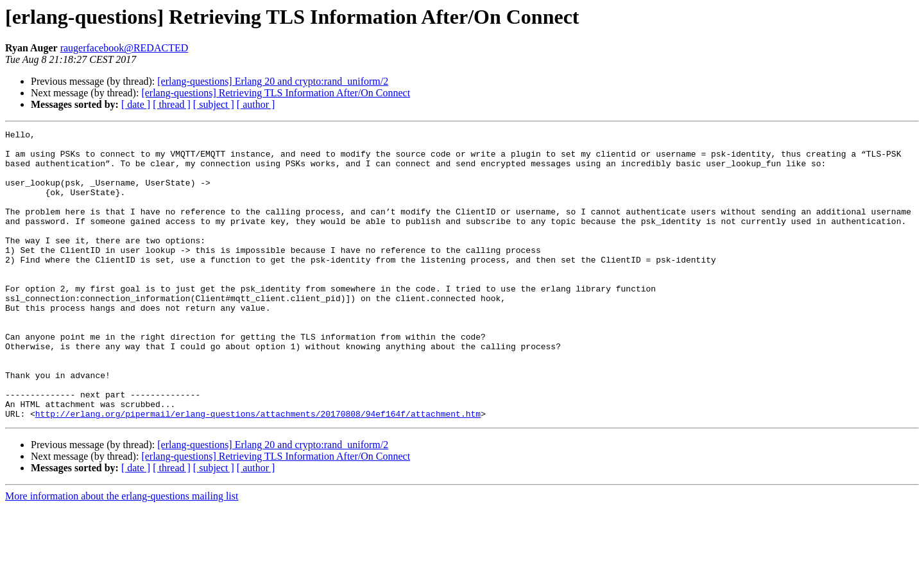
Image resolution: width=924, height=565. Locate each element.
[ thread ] (172, 104)
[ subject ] (214, 104)
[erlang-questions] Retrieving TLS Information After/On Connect (276, 93)
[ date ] (136, 104)
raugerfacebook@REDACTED (124, 48)
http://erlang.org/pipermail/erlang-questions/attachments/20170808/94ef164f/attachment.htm (258, 471)
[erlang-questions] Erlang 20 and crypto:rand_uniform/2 (273, 81)
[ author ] (256, 104)
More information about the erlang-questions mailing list (122, 554)
